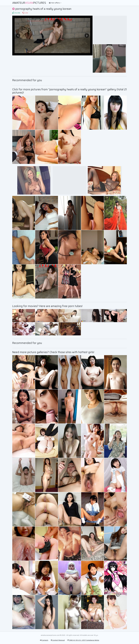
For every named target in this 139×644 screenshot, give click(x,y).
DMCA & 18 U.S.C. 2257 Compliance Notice (83, 640)
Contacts (44, 640)
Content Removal (58, 640)
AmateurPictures (29, 3)
